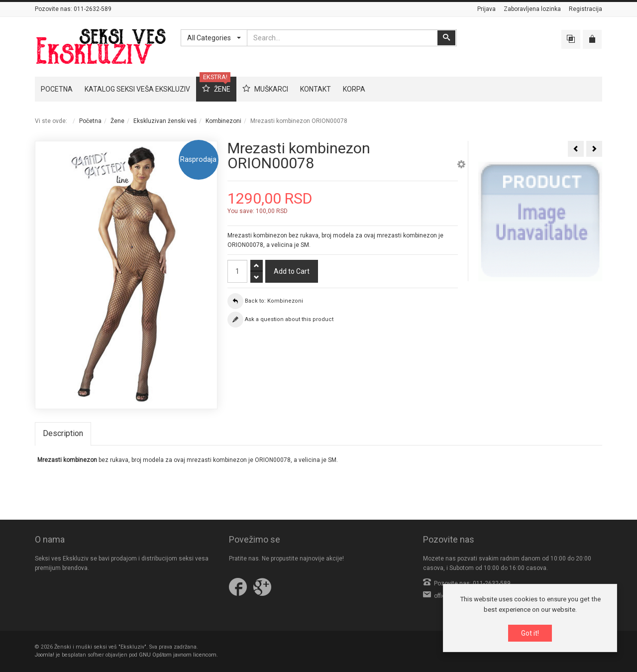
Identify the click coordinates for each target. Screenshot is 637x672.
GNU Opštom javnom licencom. (178, 655)
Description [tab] (63, 433)
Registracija (585, 9)
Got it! (530, 634)
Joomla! (45, 655)
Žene (117, 121)
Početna (90, 121)
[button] (461, 166)
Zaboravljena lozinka (532, 9)
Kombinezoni (223, 121)
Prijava (486, 9)
